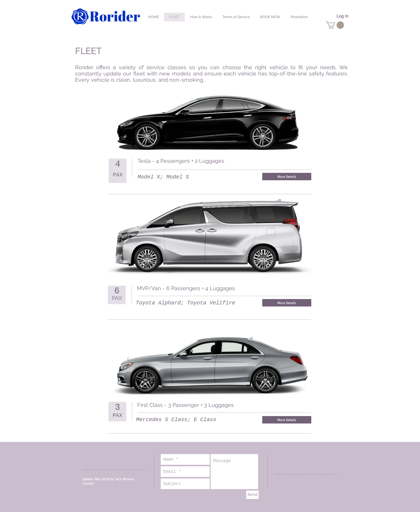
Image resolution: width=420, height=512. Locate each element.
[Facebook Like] (299, 161)
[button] (335, 25)
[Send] (252, 495)
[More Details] (287, 177)
